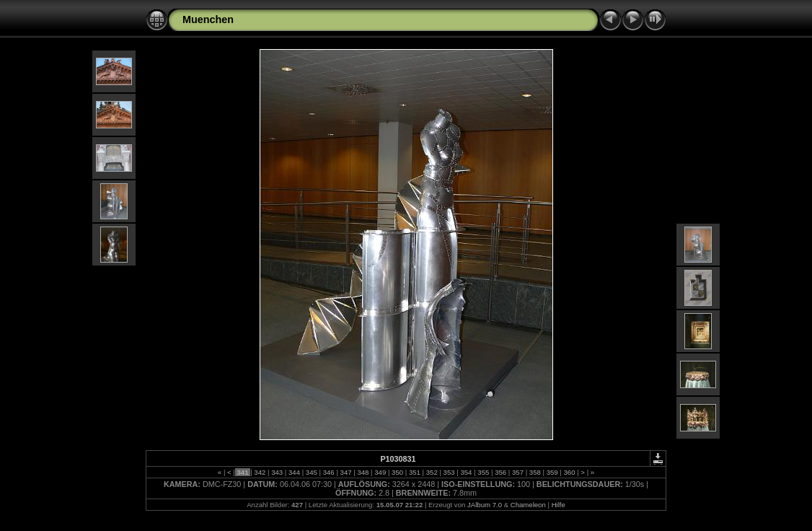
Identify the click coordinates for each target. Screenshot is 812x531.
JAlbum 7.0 (485, 505)
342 (260, 472)
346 (328, 472)
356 (500, 472)
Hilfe (559, 505)
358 (535, 472)
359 (552, 472)
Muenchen (208, 19)
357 (517, 472)
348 (363, 472)
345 (311, 472)
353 (449, 472)
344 (294, 472)
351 (414, 472)
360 (569, 472)
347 (346, 472)
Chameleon (528, 505)
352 (432, 472)
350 (397, 472)
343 (277, 472)
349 (380, 472)
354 (466, 472)
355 (484, 472)
